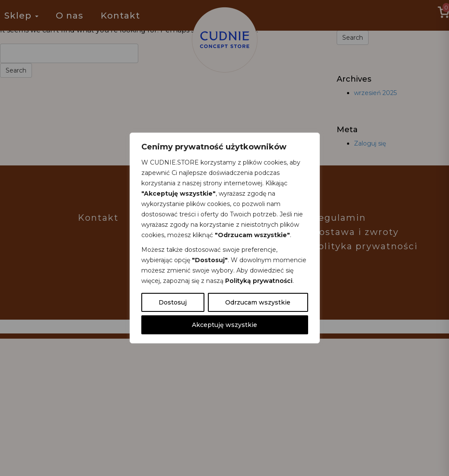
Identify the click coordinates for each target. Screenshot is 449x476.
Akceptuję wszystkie (224, 325)
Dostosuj (173, 302)
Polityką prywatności (259, 281)
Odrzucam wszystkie (258, 302)
